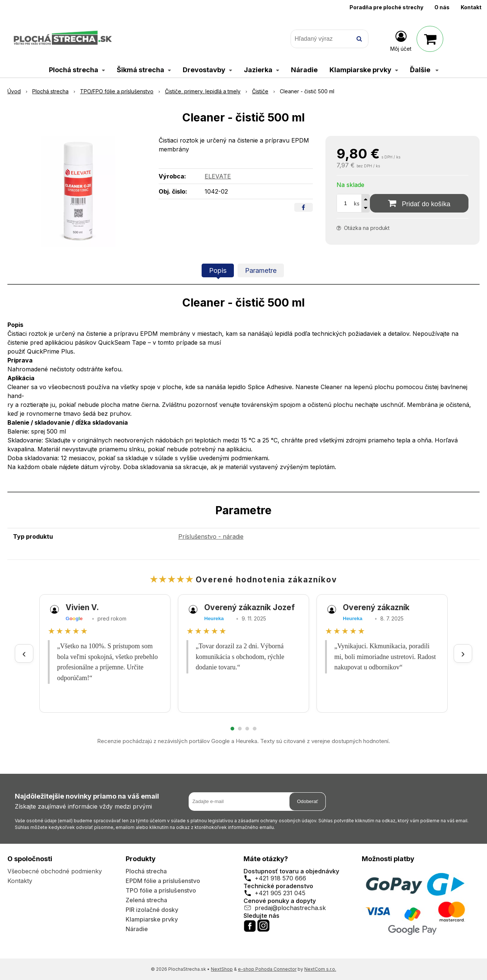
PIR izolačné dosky (152, 910)
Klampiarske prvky (152, 919)
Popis (218, 270)
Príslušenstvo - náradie (211, 536)
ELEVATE (218, 176)
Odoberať (307, 801)
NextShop (222, 969)
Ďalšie (424, 70)
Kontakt (471, 7)
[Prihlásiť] (401, 40)
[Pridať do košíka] (419, 203)
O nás (442, 7)
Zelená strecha (146, 900)
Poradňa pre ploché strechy (386, 7)
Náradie (137, 929)
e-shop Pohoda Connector (267, 969)
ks (357, 203)
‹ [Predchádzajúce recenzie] (24, 653)
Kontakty (20, 881)
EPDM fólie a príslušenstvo (163, 881)
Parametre (261, 270)
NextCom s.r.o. (320, 969)
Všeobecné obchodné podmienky (55, 871)
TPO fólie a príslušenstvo (161, 890)
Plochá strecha (146, 871)
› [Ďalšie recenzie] (463, 653)
